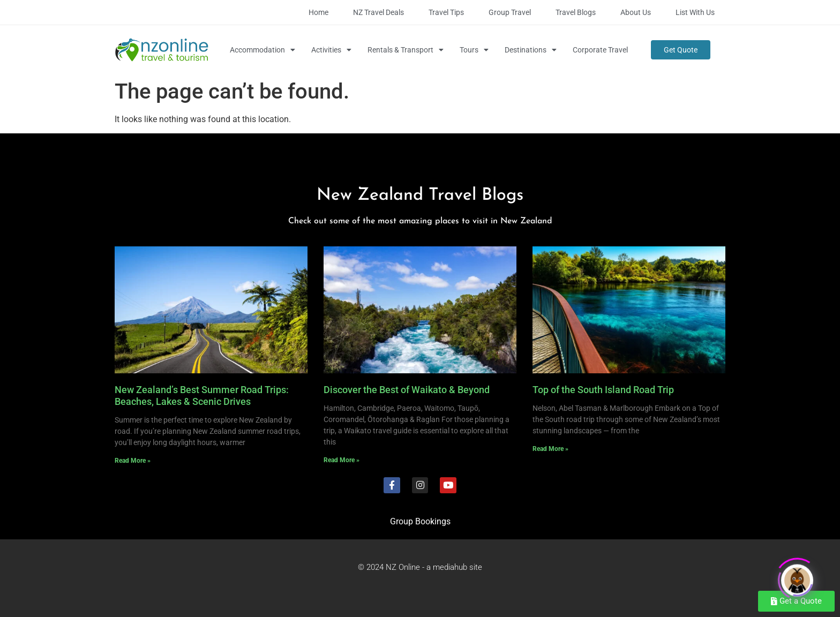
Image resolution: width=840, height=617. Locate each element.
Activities (331, 50)
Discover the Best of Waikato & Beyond (407, 390)
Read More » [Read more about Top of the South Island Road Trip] (550, 449)
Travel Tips (446, 12)
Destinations (531, 50)
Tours (474, 50)
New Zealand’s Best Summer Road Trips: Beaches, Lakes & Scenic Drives (202, 396)
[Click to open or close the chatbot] (797, 577)
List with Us (695, 12)
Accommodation (262, 50)
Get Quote (681, 50)
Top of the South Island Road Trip (603, 390)
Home (318, 12)
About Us (636, 12)
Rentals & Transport (406, 50)
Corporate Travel (600, 50)
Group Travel (510, 12)
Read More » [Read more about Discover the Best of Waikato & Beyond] (342, 460)
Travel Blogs (576, 12)
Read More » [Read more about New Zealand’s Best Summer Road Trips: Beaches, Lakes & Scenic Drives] (133, 461)
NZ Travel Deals (378, 12)
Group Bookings (420, 521)
